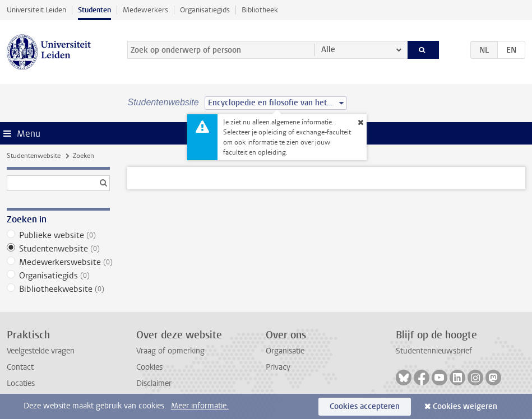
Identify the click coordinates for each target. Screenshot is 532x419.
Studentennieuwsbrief (434, 351)
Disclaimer (154, 383)
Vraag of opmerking (170, 351)
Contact (20, 367)
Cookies (149, 367)
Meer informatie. (200, 406)
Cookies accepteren (365, 406)
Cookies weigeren (465, 406)
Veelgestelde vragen (41, 351)
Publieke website (58, 235)
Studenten (94, 10)
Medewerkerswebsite (58, 262)
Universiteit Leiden (36, 10)
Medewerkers (145, 10)
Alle (328, 50)
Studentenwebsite (34, 156)
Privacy (278, 367)
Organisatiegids (205, 10)
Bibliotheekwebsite (58, 289)
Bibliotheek (260, 10)
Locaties (21, 383)
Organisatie (285, 351)
